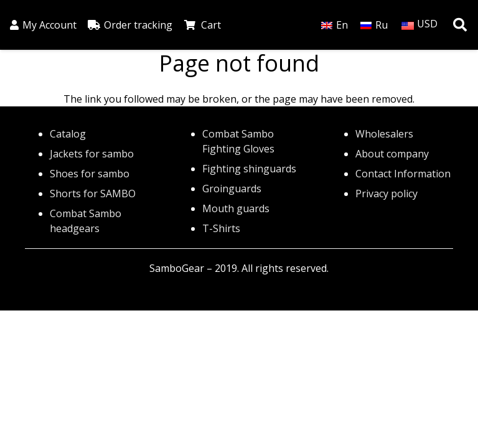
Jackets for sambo (92, 154)
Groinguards (232, 189)
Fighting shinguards (249, 169)
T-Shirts (221, 228)
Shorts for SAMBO (93, 194)
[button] (460, 25)
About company (392, 154)
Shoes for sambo (90, 174)
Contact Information (403, 174)
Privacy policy (387, 194)
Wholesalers (384, 134)
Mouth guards (236, 208)
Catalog (68, 134)
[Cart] (190, 25)
